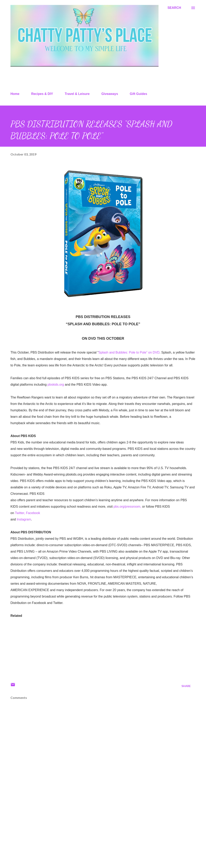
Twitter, (20, 513)
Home (15, 94)
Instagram (24, 519)
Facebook (33, 513)
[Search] (174, 8)
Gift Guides (138, 94)
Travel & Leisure (77, 94)
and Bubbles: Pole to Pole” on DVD (134, 352)
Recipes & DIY (42, 94)
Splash (104, 352)
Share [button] (186, 686)
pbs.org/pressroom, (127, 507)
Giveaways (110, 94)
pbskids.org (56, 385)
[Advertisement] (103, 833)
